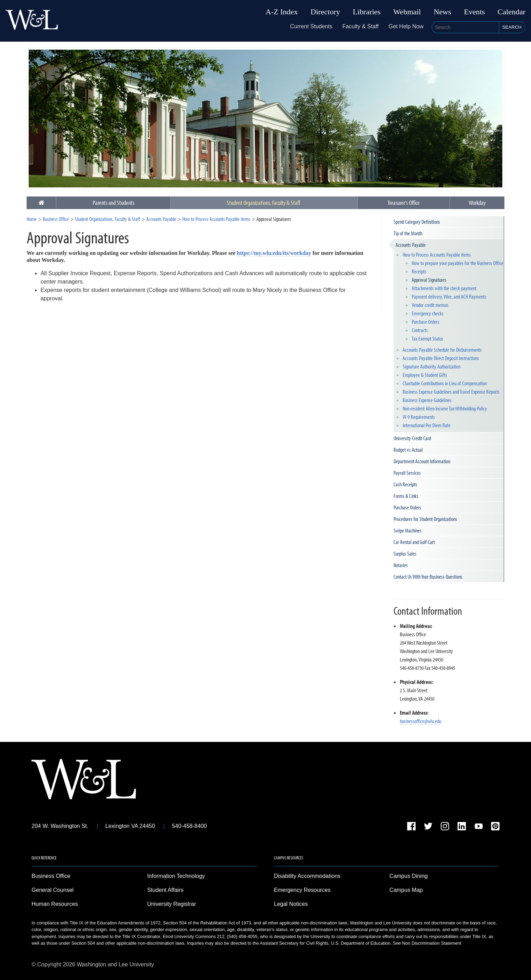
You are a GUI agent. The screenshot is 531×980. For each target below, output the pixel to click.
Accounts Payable (161, 219)
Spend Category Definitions (417, 222)
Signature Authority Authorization (431, 366)
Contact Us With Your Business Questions (428, 577)
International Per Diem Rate (427, 425)
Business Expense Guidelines (427, 400)
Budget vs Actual (408, 450)
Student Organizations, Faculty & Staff (263, 203)
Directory (325, 12)
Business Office (56, 219)
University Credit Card (412, 438)
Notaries (401, 565)
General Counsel (52, 890)
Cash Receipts (405, 484)
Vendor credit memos (430, 305)
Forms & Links (406, 496)
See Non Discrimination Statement (427, 943)
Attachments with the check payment (444, 288)
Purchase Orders (426, 322)
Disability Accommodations (307, 876)
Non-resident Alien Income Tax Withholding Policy (445, 408)
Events (474, 12)
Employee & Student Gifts (425, 375)
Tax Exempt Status (427, 338)
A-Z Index (282, 12)
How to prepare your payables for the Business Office (458, 263)
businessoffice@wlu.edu (420, 721)
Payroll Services (407, 473)
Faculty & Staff (361, 26)
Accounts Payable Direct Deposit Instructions (441, 358)
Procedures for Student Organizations (425, 519)
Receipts (419, 271)
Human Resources (55, 904)
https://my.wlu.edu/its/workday (274, 253)
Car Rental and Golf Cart (414, 542)
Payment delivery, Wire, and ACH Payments (449, 296)
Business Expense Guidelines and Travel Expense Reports (451, 392)
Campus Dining (408, 876)
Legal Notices (291, 904)
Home (32, 219)
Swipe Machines (408, 530)
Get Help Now (406, 26)
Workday (477, 203)
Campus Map (406, 890)
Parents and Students (114, 203)
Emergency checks (428, 313)
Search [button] (512, 27)
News (442, 12)
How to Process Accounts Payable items (216, 219)
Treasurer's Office (404, 203)
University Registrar (172, 904)
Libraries (367, 12)
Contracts (420, 330)
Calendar (512, 12)
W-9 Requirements (419, 417)
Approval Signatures (429, 280)
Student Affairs (165, 890)
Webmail (407, 12)
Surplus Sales (405, 553)
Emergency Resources (302, 890)
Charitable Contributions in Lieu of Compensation (445, 383)
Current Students (311, 26)
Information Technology (176, 876)
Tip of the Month (408, 233)
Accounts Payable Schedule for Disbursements (442, 350)
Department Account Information (422, 461)
